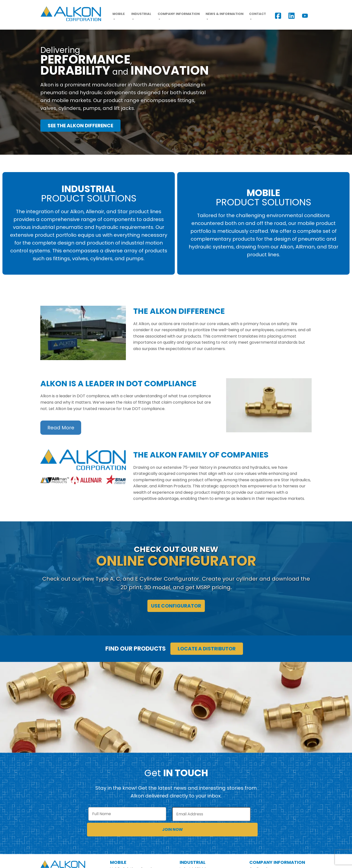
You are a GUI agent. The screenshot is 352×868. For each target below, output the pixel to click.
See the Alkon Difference (80, 126)
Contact (258, 14)
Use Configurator (176, 606)
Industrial (141, 14)
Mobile (119, 14)
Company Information (179, 14)
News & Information (225, 14)
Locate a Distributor (207, 649)
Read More (61, 428)
